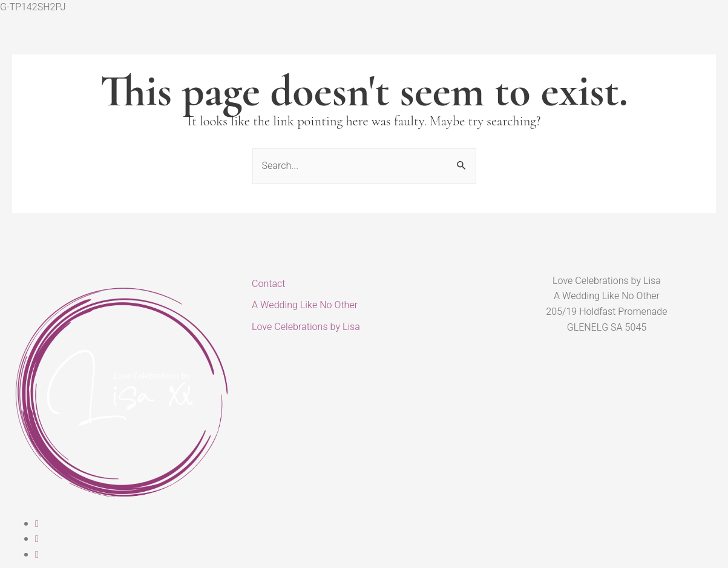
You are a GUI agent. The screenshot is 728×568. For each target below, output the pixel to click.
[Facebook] (37, 524)
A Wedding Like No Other (305, 305)
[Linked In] (37, 555)
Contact (268, 284)
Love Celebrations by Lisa (306, 327)
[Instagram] (37, 539)
